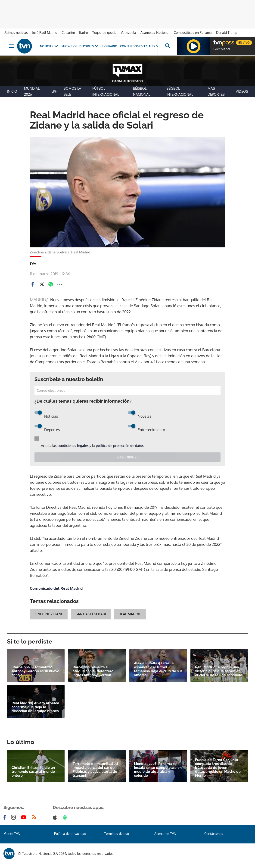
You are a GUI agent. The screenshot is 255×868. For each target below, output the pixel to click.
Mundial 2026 (32, 91)
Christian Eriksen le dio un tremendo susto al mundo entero (33, 772)
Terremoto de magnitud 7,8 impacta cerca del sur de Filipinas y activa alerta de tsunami (95, 770)
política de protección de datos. (120, 446)
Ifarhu (84, 33)
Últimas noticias (16, 33)
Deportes (89, 46)
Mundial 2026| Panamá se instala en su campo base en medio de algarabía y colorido (158, 770)
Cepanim (68, 33)
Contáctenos (214, 834)
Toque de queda (104, 33)
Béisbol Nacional (142, 91)
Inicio (12, 91)
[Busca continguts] (167, 46)
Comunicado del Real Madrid (56, 588)
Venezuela (128, 33)
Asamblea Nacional (155, 33)
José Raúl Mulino (45, 33)
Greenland (222, 49)
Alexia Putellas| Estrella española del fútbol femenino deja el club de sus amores (158, 669)
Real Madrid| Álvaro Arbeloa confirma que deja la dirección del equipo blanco (35, 707)
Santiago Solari (91, 614)
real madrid (130, 614)
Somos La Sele (72, 91)
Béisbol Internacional (180, 91)
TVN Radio (110, 46)
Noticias (49, 46)
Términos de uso (117, 834)
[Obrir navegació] (11, 46)
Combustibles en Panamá (193, 33)
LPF (54, 91)
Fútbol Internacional (106, 91)
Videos (242, 91)
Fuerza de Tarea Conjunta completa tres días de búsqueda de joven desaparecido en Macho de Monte (218, 768)
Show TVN (69, 46)
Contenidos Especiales (140, 46)
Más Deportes (216, 91)
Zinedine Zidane (49, 614)
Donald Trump (227, 33)
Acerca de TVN (165, 834)
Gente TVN (12, 834)
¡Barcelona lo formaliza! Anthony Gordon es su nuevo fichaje (35, 671)
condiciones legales (73, 446)
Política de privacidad (70, 834)
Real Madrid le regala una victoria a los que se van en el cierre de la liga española (219, 671)
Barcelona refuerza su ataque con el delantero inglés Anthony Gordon (93, 671)
